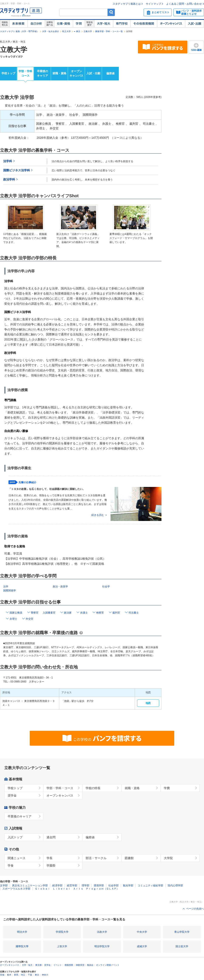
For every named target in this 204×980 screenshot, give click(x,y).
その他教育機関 (144, 24)
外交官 (30, 619)
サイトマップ (153, 4)
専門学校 (122, 24)
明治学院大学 (102, 946)
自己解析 (36, 24)
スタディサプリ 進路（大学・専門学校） (19, 31)
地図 (148, 703)
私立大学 (67, 31)
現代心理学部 (175, 886)
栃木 (9, 975)
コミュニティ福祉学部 (150, 886)
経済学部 (57, 886)
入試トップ (15, 837)
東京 (78, 31)
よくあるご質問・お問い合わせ (184, 4)
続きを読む (98, 515)
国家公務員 (16, 613)
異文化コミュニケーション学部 (30, 886)
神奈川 (45, 975)
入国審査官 (49, 613)
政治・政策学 (60, 587)
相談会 (90, 965)
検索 (111, 12)
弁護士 (84, 613)
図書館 (129, 858)
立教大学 (88, 31)
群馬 (16, 975)
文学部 (4, 886)
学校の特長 (93, 788)
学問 (79, 24)
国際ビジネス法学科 (17, 170)
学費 (167, 788)
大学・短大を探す (51, 31)
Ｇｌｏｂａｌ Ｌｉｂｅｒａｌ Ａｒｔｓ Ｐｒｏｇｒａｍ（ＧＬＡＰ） (77, 889)
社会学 (106, 587)
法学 (6, 587)
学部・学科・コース (60, 788)
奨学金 (12, 795)
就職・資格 (59, 73)
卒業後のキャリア (42, 73)
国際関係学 (10, 591)
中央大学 (142, 932)
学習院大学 (62, 932)
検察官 (100, 613)
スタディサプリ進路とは (127, 4)
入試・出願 (195, 24)
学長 (50, 858)
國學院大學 (22, 946)
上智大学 (62, 946)
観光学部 (128, 886)
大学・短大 (104, 24)
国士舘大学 (182, 946)
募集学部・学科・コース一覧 (109, 31)
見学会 (47, 965)
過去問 (51, 837)
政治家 (68, 613)
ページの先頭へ (195, 909)
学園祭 (51, 866)
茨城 (2, 975)
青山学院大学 (182, 932)
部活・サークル (96, 858)
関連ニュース (17, 858)
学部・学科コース (25, 73)
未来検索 (18, 24)
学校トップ (8, 73)
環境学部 (99, 886)
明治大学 (22, 932)
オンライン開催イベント (108, 965)
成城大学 (142, 946)
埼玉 (23, 975)
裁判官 (116, 613)
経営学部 (72, 886)
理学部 (85, 886)
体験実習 (80, 965)
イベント (58, 965)
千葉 (30, 975)
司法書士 (134, 613)
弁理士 (13, 619)
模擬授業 (69, 965)
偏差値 (110, 73)
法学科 (8, 161)
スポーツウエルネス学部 (16, 889)
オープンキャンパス (171, 24)
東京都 (38, 965)
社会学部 (113, 886)
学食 (11, 866)
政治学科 (9, 180)
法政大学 (102, 932)
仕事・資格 (64, 24)
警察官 (35, 613)
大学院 (168, 858)
